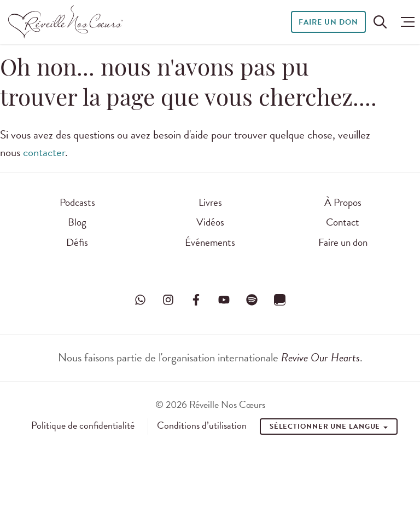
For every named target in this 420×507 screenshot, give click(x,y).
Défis (77, 242)
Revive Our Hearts (320, 358)
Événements (210, 242)
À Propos (343, 202)
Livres (210, 202)
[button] (405, 22)
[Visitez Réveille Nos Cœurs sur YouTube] (224, 300)
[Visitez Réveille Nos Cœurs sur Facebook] (196, 300)
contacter (44, 152)
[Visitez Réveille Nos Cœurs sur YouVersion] (280, 300)
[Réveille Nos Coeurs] (66, 22)
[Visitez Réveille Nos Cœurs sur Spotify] (252, 300)
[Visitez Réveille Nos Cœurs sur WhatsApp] (140, 300)
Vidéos (210, 222)
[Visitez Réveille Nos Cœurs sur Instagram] (168, 300)
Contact (343, 222)
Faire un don (328, 22)
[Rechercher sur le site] (380, 22)
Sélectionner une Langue (329, 427)
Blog (77, 222)
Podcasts (77, 202)
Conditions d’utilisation (202, 425)
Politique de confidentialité (83, 425)
